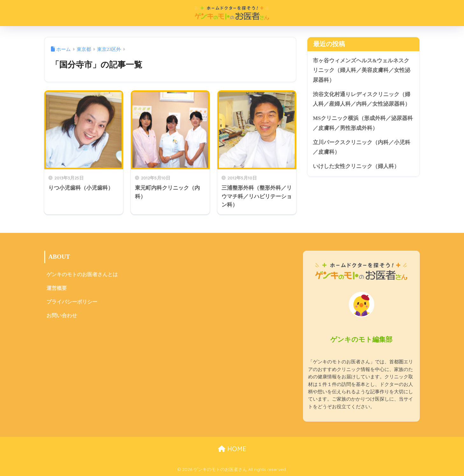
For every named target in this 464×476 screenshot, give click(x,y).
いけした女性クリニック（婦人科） (356, 166)
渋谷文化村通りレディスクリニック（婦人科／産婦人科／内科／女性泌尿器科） (362, 99)
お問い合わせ (62, 315)
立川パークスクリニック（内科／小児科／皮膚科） (362, 147)
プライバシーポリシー (72, 302)
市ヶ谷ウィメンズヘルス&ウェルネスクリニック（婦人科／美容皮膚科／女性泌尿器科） (362, 70)
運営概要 (57, 288)
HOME (232, 449)
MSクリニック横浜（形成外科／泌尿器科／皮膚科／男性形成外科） (363, 123)
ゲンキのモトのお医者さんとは (82, 274)
